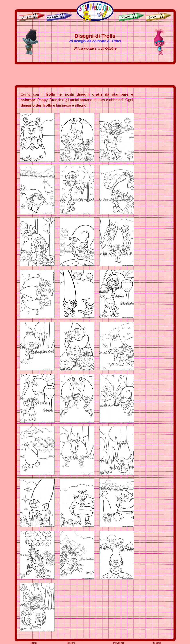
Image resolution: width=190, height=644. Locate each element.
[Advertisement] (95, 75)
